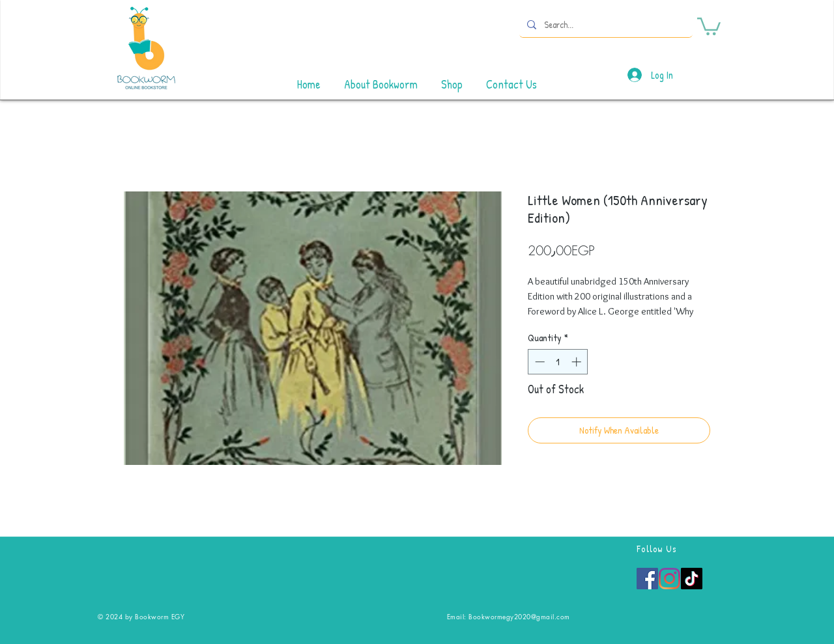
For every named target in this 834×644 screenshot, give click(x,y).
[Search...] (605, 24)
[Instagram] (669, 579)
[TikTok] (692, 579)
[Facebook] (647, 579)
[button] (709, 25)
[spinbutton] (558, 362)
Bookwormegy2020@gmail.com (519, 616)
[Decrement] (539, 362)
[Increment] (578, 362)
